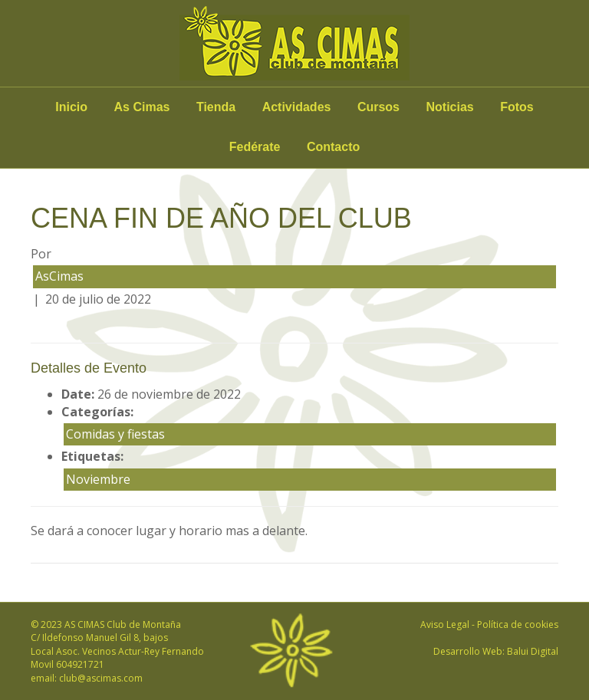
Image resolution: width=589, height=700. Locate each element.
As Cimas (142, 107)
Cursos (378, 107)
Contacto (333, 147)
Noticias (449, 107)
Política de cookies (518, 624)
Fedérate (255, 147)
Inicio (71, 107)
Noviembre (98, 479)
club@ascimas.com (101, 678)
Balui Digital (533, 651)
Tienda (216, 107)
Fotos (517, 107)
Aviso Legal (445, 624)
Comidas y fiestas (115, 434)
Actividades (297, 107)
